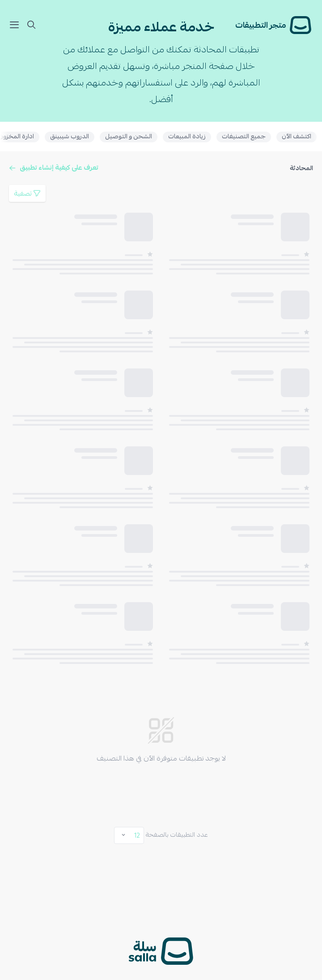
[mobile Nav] (16, 25)
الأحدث (293, 905)
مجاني (295, 860)
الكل (297, 847)
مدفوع (293, 872)
